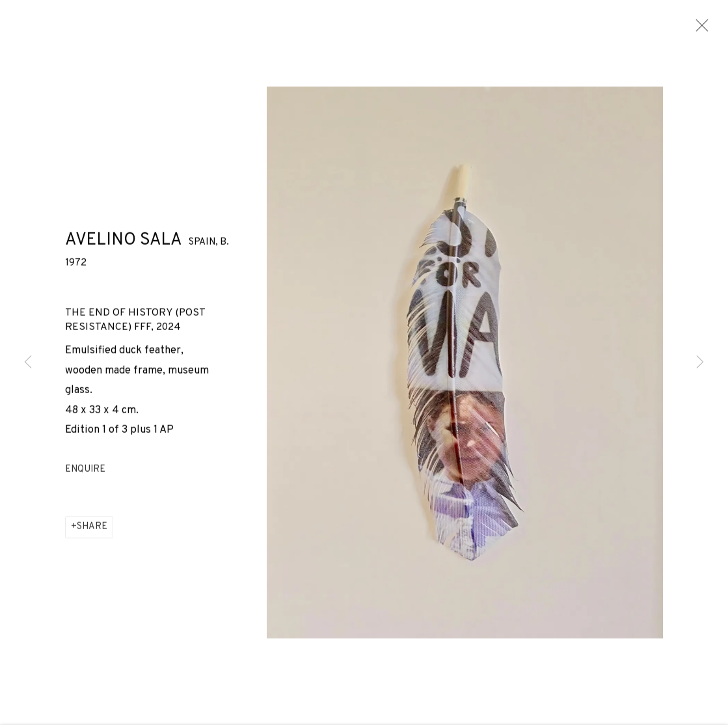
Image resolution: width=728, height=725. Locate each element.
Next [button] (700, 362)
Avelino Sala (123, 244)
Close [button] (699, 29)
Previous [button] (28, 362)
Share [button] (92, 531)
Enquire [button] (85, 473)
